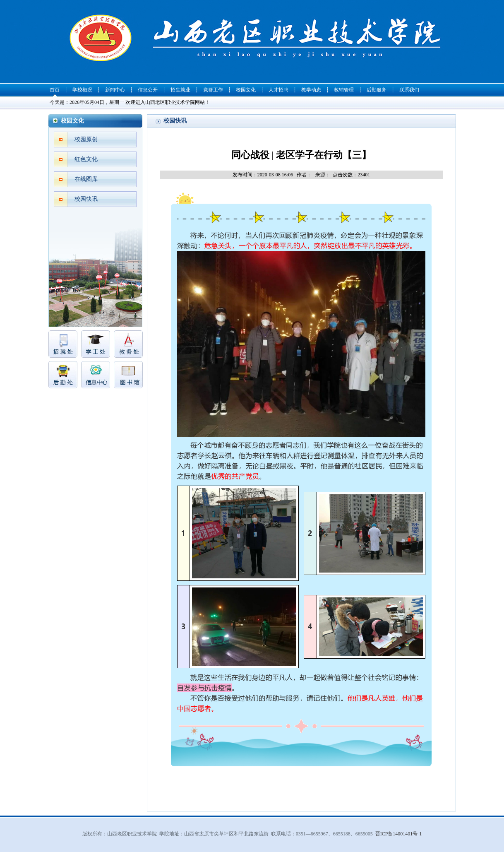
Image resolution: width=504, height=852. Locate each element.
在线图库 (86, 179)
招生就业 (180, 90)
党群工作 (213, 90)
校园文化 (246, 90)
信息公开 (148, 90)
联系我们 (409, 90)
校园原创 (86, 139)
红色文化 (86, 159)
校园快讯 (86, 199)
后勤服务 (377, 90)
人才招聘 (278, 90)
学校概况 (82, 90)
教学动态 (311, 90)
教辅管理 (344, 90)
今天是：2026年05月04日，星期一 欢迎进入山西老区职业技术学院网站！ (130, 102)
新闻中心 (115, 90)
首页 (55, 90)
